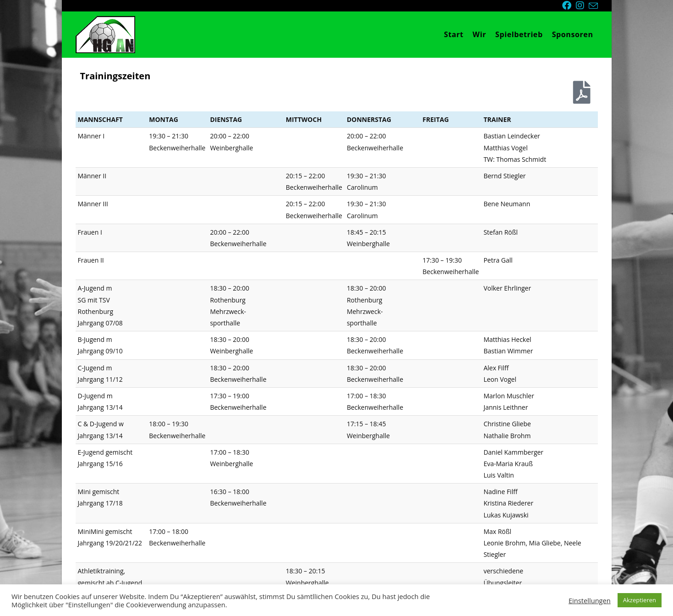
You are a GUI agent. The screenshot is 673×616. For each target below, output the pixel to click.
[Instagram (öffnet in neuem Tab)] (582, 5)
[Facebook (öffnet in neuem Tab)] (569, 5)
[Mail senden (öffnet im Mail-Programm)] (593, 6)
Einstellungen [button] (590, 600)
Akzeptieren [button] (640, 600)
